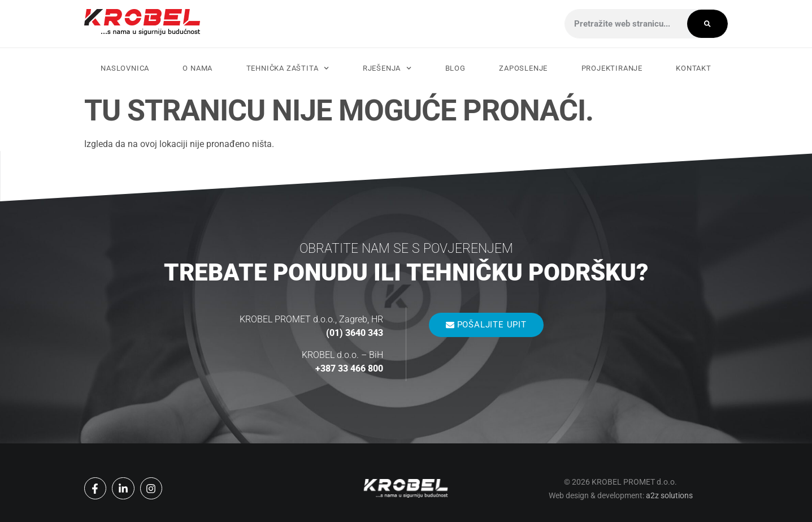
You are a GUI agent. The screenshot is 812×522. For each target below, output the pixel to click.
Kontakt (694, 68)
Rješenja (387, 68)
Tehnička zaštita (288, 68)
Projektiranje (612, 68)
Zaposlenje (523, 68)
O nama (197, 68)
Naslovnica (125, 68)
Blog (455, 68)
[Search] (707, 24)
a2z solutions (669, 495)
